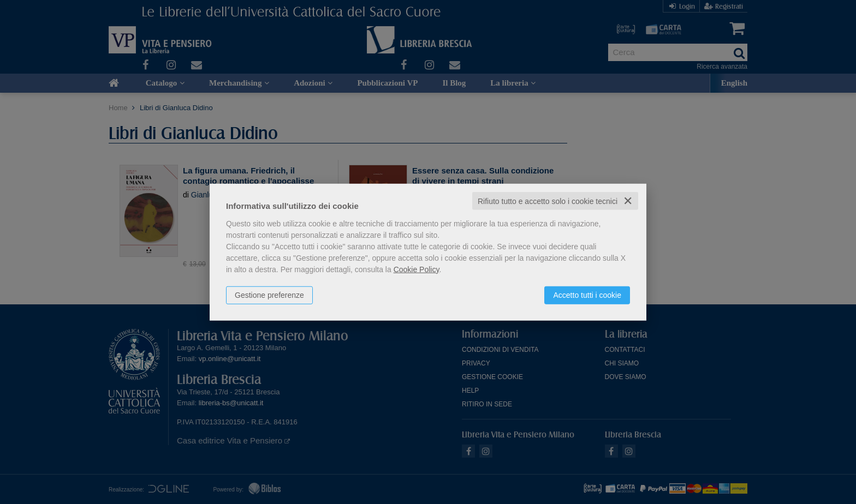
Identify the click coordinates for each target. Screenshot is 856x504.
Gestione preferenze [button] (269, 295)
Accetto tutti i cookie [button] (587, 295)
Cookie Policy (417, 269)
